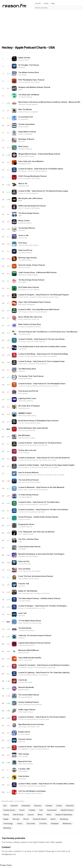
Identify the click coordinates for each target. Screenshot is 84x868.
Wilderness (67, 823)
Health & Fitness (67, 810)
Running (16, 819)
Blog (53, 3)
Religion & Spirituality (64, 815)
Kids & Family (18, 815)
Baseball (14, 806)
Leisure (31, 815)
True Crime (31, 823)
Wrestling (7, 828)
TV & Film (43, 823)
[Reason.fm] (14, 6)
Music (40, 815)
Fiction (22, 810)
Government (52, 810)
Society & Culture (40, 819)
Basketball (26, 806)
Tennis (20, 823)
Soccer (26, 819)
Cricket (59, 806)
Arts (5, 806)
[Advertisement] (42, 25)
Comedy (49, 806)
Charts (46, 3)
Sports (53, 819)
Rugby (6, 819)
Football (32, 810)
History (6, 815)
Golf (41, 810)
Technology (8, 823)
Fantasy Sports (9, 810)
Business (38, 806)
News (49, 815)
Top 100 (38, 3)
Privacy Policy (6, 865)
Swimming (64, 819)
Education (70, 806)
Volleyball (55, 823)
